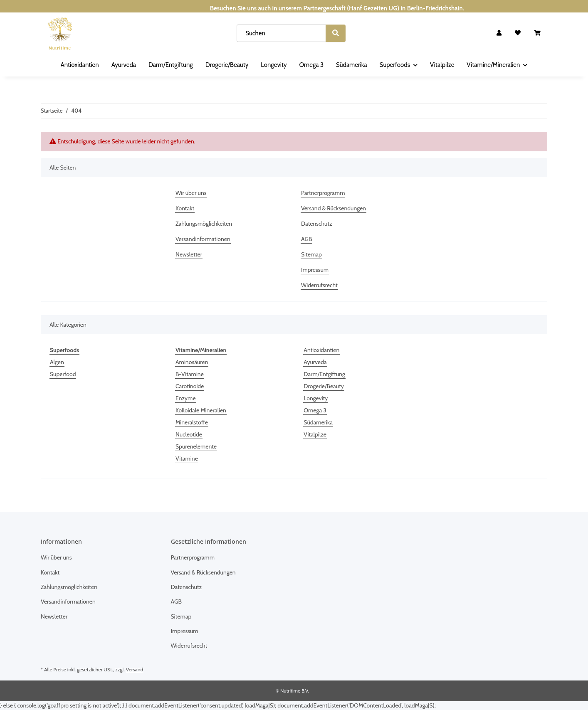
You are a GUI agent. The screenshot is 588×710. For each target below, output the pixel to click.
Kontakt (185, 208)
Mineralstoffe (192, 422)
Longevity (316, 398)
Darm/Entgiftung (324, 374)
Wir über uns (191, 193)
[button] (499, 33)
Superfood (63, 374)
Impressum (315, 270)
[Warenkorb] (537, 33)
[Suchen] (281, 33)
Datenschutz (317, 224)
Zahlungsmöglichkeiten (204, 224)
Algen (57, 362)
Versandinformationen (203, 239)
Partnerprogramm (323, 193)
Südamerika (318, 422)
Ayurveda (315, 362)
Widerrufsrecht (319, 285)
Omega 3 (315, 410)
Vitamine (187, 459)
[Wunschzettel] (518, 33)
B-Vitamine (190, 374)
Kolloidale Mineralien (201, 410)
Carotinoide (190, 386)
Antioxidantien (321, 350)
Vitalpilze (315, 434)
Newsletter (189, 254)
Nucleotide (189, 434)
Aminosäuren (192, 362)
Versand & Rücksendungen (334, 208)
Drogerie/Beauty (324, 386)
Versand (135, 669)
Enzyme (186, 398)
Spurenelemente (196, 446)
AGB (306, 239)
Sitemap (311, 254)
